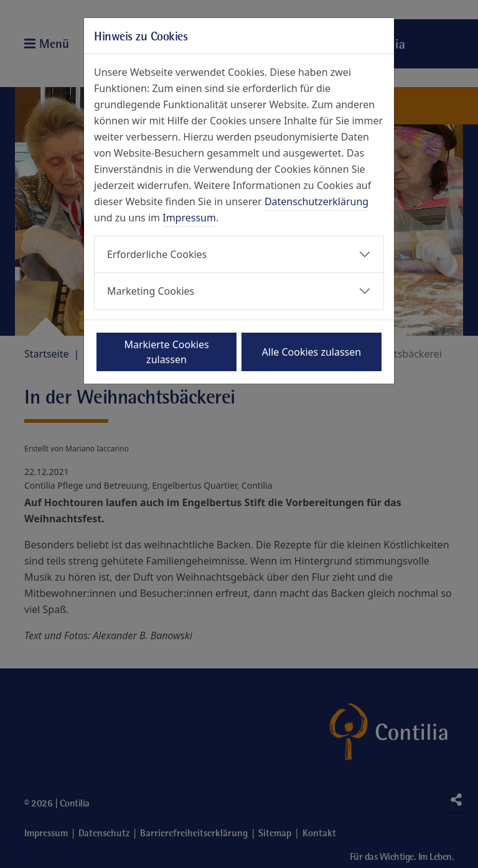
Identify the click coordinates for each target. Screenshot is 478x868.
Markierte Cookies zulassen (166, 352)
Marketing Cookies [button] (151, 291)
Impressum (189, 218)
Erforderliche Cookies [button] (157, 254)
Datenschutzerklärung (316, 201)
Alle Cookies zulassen (312, 352)
